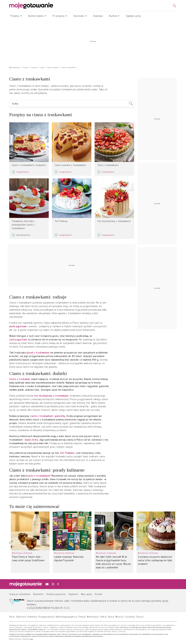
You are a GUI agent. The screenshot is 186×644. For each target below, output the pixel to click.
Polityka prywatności (56, 594)
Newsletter (38, 594)
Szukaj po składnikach (20, 594)
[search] (174, 6)
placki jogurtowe (18, 326)
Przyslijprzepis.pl (46, 617)
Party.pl (82, 617)
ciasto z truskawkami (38, 476)
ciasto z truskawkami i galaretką (48, 416)
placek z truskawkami (38, 352)
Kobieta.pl (32, 617)
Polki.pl (103, 617)
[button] (10, 543)
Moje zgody (87, 594)
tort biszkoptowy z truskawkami (51, 396)
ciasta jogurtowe (18, 339)
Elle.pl (12, 617)
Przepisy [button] (16, 16)
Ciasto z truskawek (19, 379)
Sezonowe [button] (80, 16)
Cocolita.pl (130, 617)
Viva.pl (111, 617)
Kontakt (98, 594)
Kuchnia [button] (114, 16)
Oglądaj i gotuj (133, 16)
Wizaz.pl (119, 617)
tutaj (32, 639)
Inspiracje (98, 16)
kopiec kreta (31, 440)
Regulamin (74, 594)
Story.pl (140, 617)
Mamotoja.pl (93, 617)
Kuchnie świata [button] (37, 16)
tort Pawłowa (67, 453)
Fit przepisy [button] (60, 16)
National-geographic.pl (66, 617)
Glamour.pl (21, 617)
